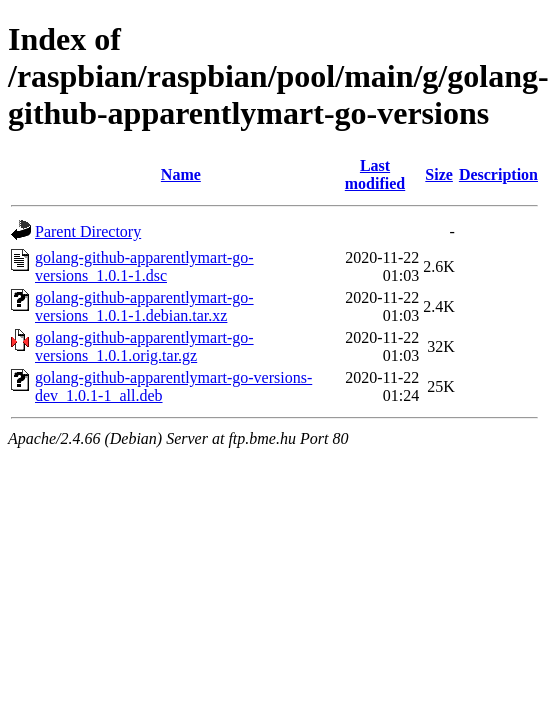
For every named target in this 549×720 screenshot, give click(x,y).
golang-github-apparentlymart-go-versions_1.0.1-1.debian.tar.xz (144, 306)
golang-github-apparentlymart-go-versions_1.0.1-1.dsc (144, 266)
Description (498, 174)
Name (181, 174)
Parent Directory (88, 231)
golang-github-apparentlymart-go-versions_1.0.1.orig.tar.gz (144, 346)
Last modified (375, 174)
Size (439, 174)
